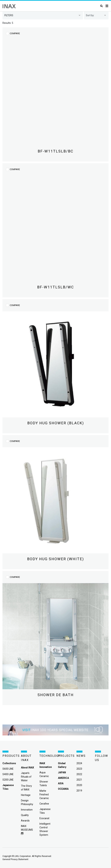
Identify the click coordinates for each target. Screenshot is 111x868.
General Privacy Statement (15, 859)
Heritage (26, 795)
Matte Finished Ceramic (44, 794)
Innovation (27, 810)
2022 (79, 774)
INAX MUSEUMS (27, 830)
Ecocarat (44, 818)
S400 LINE (8, 774)
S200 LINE (8, 780)
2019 (79, 791)
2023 (79, 769)
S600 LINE (8, 769)
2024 (79, 763)
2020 (79, 785)
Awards (25, 821)
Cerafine (44, 804)
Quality (25, 815)
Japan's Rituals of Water (26, 777)
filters (9, 15)
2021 (79, 780)
